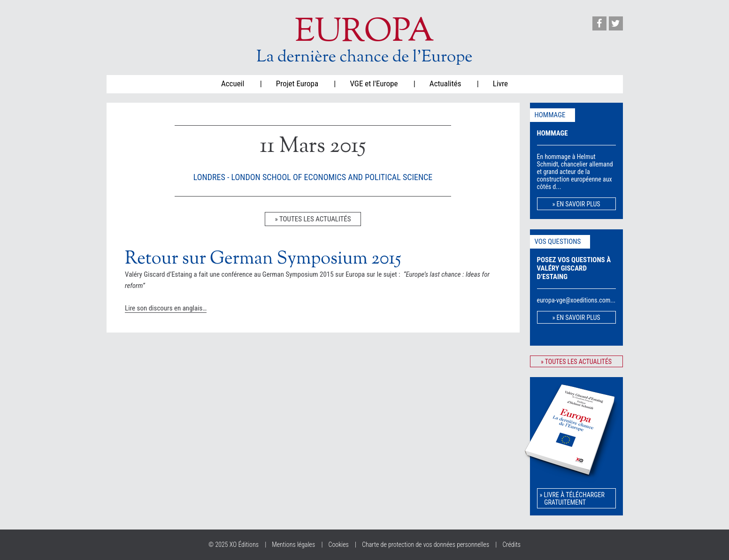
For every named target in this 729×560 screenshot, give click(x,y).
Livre (500, 83)
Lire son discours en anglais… (166, 308)
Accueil (233, 83)
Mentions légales (293, 545)
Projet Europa (297, 83)
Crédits (511, 545)
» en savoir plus (576, 204)
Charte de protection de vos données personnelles (426, 545)
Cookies (339, 545)
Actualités (445, 83)
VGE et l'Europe (374, 83)
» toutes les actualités (313, 219)
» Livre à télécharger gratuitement (572, 499)
